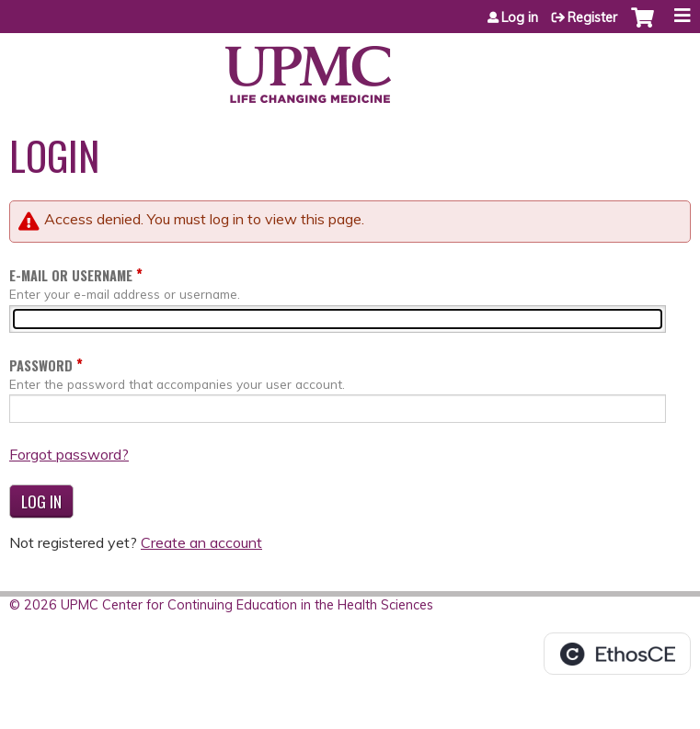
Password (41, 365)
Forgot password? (69, 454)
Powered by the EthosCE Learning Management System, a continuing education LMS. (617, 654)
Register (592, 17)
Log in (520, 17)
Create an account (201, 542)
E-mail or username (71, 275)
